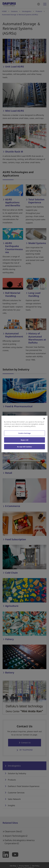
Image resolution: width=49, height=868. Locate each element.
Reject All (25, 440)
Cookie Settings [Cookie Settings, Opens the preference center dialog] (25, 433)
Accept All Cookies (24, 447)
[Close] (44, 419)
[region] (24, 434)
